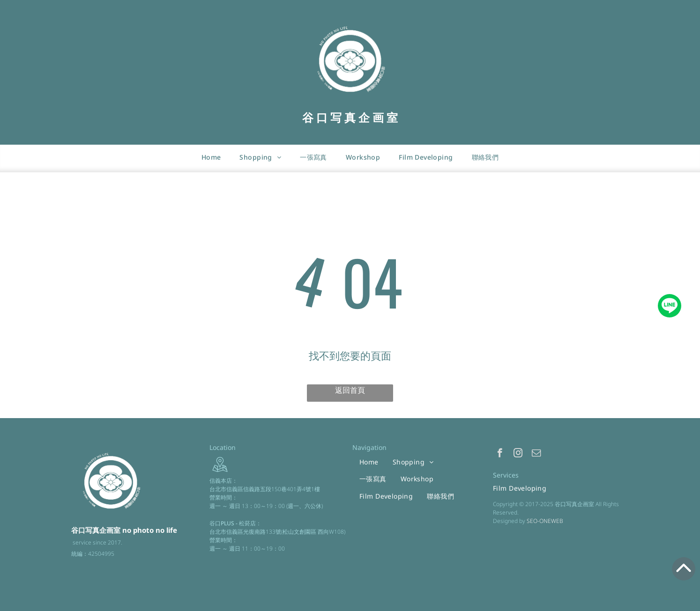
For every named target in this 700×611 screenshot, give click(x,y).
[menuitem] (211, 157)
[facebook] (500, 454)
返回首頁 (350, 390)
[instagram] (518, 454)
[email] (536, 454)
